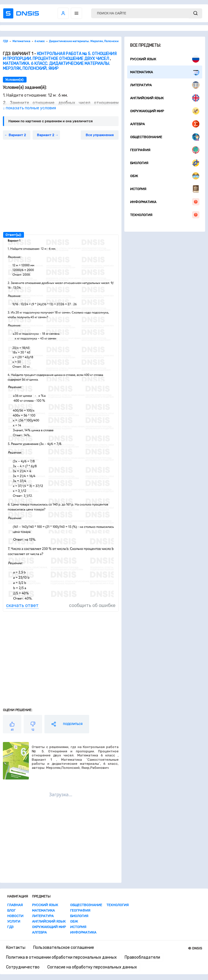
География (165, 150)
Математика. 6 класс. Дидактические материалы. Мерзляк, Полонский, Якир (56, 66)
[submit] (195, 13)
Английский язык (165, 98)
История (165, 189)
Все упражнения (100, 135)
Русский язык (165, 59)
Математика (165, 72)
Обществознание (165, 137)
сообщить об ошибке (92, 605)
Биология (165, 163)
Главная (15, 905)
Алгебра (165, 124)
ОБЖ (165, 176)
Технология (165, 215)
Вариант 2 (17, 135)
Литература (165, 85)
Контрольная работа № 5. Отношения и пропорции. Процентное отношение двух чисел (60, 56)
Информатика (165, 202)
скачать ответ (22, 605)
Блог (11, 910)
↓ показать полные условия (29, 108)
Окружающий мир (165, 111)
